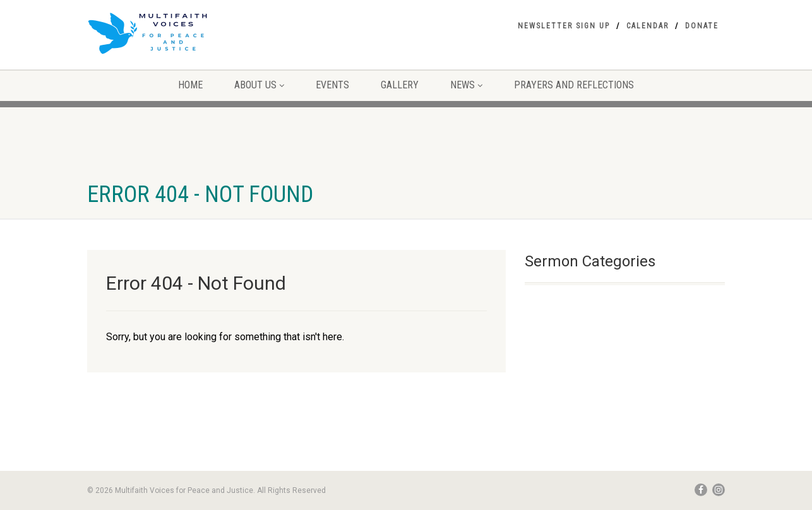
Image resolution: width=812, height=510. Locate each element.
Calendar (648, 26)
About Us (259, 85)
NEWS (466, 85)
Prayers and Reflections (574, 85)
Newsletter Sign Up (564, 26)
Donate (702, 26)
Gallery (400, 85)
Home (190, 85)
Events (332, 85)
